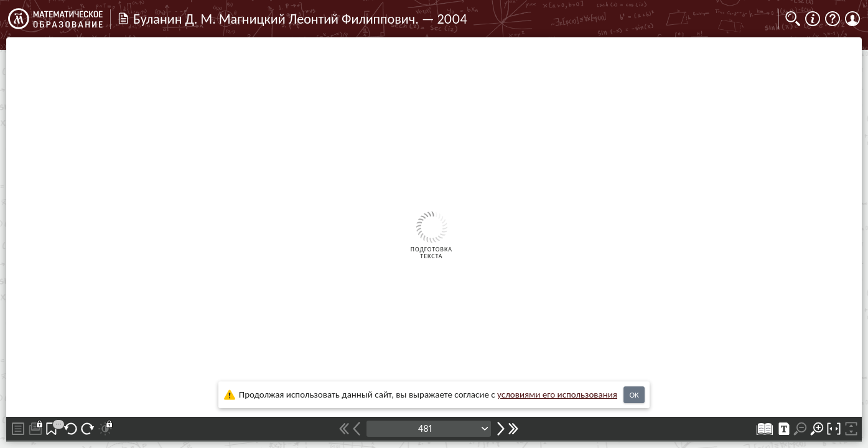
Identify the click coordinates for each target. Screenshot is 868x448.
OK (634, 395)
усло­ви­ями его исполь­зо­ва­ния (557, 394)
